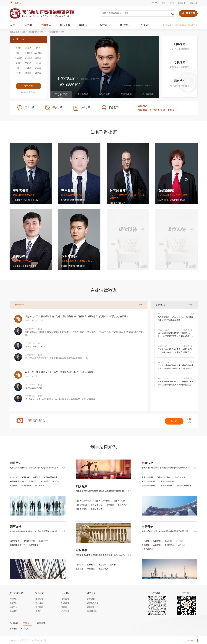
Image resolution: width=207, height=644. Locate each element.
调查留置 (91, 569)
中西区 (18, 48)
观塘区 (38, 58)
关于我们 (13, 599)
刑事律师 (13, 629)
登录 (164, 3)
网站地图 (194, 3)
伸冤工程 (65, 25)
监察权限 (114, 565)
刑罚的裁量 (39, 486)
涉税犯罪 (182, 545)
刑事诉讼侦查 (97, 509)
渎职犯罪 (157, 541)
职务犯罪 (145, 541)
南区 (18, 53)
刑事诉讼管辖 (119, 501)
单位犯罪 (44, 481)
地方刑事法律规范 (149, 481)
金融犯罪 (157, 545)
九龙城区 (18, 58)
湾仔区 (28, 48)
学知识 (85, 25)
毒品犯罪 (168, 541)
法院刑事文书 (35, 545)
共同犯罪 (33, 481)
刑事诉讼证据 (97, 505)
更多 (141, 305)
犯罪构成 (37, 477)
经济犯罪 (180, 541)
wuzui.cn (191, 640)
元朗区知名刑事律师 (56, 32)
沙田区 (18, 73)
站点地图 (65, 611)
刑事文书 (16, 527)
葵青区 (28, 73)
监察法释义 (103, 569)
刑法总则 (14, 477)
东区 (38, 48)
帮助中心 (13, 607)
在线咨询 (65, 599)
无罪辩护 (24, 629)
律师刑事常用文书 (18, 545)
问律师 (28, 25)
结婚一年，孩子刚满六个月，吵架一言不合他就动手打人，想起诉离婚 (59, 372)
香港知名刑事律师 (36, 32)
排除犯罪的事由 (51, 477)
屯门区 (28, 63)
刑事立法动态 (166, 486)
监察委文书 (15, 541)
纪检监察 (81, 550)
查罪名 (105, 25)
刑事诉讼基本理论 (83, 501)
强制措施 (110, 505)
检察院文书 (43, 541)
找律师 (64, 607)
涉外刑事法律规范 (149, 486)
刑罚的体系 (26, 486)
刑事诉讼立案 (81, 509)
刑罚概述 (14, 486)
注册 (172, 3)
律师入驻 (182, 3)
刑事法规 (147, 463)
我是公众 (39, 603)
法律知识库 (92, 611)
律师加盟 (91, 599)
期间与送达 (122, 505)
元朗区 (38, 63)
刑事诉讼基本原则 (102, 501)
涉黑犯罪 (145, 545)
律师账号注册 (93, 603)
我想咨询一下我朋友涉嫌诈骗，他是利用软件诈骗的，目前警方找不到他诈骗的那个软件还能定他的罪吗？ (77, 317)
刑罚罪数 (56, 481)
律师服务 (91, 607)
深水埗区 (38, 53)
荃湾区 (18, 63)
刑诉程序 (81, 486)
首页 (13, 25)
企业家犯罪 (169, 545)
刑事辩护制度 (81, 505)
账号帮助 (39, 599)
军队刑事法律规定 (168, 481)
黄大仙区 (28, 58)
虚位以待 (128, 229)
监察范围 (102, 565)
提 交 (174, 421)
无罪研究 (146, 25)
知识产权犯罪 (147, 549)
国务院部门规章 (163, 477)
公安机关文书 (29, 541)
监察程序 (80, 569)
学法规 (126, 25)
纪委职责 (80, 565)
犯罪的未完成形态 (18, 481)
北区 (18, 68)
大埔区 (28, 68)
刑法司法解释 (180, 477)
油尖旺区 (28, 53)
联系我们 (13, 603)
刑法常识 (16, 463)
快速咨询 (188, 13)
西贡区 (38, 68)
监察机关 (91, 565)
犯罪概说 (25, 477)
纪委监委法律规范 (183, 486)
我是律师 (39, 607)
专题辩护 (147, 527)
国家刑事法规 (147, 477)
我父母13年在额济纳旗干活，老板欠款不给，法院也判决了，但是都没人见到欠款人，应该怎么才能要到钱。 (175, 352)
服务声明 (39, 611)
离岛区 (38, 73)
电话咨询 (65, 603)
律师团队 (46, 25)
